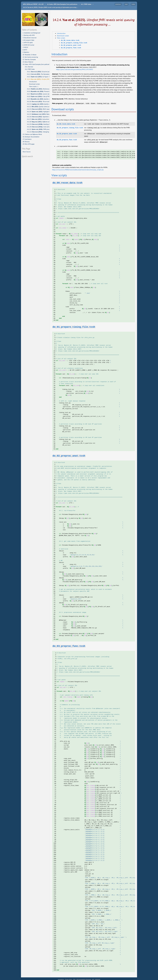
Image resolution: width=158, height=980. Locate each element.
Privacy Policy (69, 978)
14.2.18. (38, 122)
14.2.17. (38, 119)
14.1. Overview (29, 67)
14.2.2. (38, 74)
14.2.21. (38, 129)
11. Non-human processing (30, 57)
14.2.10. (38, 102)
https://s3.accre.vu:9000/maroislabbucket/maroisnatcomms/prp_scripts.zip (78, 169)
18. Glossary (26, 142)
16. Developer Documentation (31, 137)
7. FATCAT (25, 47)
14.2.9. (38, 99)
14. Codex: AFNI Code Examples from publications (36, 64)
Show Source (27, 152)
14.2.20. (38, 127)
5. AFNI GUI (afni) (28, 43)
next (126, 4)
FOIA (74, 978)
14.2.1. (38, 72)
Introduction (61, 33)
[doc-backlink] (67, 182)
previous (118, 4)
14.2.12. (38, 107)
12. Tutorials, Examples (29, 59)
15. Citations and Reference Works (32, 134)
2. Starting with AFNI (29, 35)
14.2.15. (38, 114)
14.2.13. (38, 109)
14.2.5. (38, 89)
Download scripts (63, 36)
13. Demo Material (28, 62)
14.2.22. (38, 132)
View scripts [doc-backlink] (59, 174)
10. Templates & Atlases (29, 55)
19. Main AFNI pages (29, 144)
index (133, 4)
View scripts (61, 38)
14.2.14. (38, 112)
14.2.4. (38, 79)
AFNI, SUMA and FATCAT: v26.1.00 (33, 4)
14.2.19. (38, 124)
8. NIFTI (25, 50)
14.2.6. (38, 91)
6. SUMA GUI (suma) (28, 45)
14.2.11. (38, 104)
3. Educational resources (30, 38)
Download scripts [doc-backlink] (63, 109)
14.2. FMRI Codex (30, 69)
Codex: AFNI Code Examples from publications (62, 4)
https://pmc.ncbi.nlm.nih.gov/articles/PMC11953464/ (75, 69)
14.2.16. (38, 117)
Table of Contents (29, 30)
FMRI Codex (86, 4)
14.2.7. (38, 94)
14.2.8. (38, 96)
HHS (93, 978)
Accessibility (61, 978)
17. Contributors (27, 139)
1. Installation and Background (31, 33)
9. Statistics (26, 52)
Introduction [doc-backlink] (59, 54)
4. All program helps (28, 40)
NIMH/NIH (98, 978)
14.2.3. (38, 77)
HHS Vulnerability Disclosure (84, 978)
